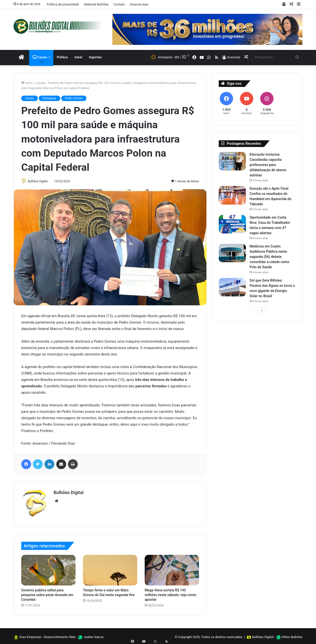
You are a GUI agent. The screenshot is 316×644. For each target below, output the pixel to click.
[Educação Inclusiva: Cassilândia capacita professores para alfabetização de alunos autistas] (232, 161)
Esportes (96, 57)
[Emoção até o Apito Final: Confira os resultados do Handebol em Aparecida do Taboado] (232, 195)
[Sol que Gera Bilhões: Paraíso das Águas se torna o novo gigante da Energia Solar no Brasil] (232, 287)
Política (62, 57)
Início (27, 83)
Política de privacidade (63, 4)
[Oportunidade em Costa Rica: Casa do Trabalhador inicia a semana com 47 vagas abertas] (232, 224)
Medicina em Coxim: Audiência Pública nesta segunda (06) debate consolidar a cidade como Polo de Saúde (269, 257)
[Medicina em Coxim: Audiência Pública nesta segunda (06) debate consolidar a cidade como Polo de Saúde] (232, 253)
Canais (40, 57)
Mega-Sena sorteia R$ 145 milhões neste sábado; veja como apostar (170, 593)
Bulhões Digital (40, 181)
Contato (119, 4)
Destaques (49, 98)
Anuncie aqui (139, 4)
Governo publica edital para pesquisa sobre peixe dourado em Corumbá (47, 593)
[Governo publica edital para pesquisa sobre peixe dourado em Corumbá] (48, 568)
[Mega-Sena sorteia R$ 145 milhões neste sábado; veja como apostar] (172, 568)
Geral (78, 57)
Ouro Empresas (30, 635)
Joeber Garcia (94, 635)
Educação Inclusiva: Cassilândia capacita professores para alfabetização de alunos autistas (268, 165)
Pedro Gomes (74, 98)
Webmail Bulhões (96, 4)
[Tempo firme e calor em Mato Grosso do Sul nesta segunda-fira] (110, 568)
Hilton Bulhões (292, 635)
